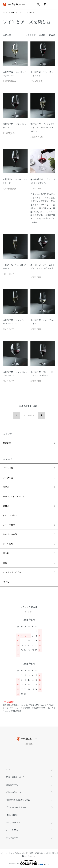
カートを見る (12, 830)
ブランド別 (8, 468)
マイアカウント (13, 822)
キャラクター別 (10, 534)
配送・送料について (15, 777)
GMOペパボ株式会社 (47, 853)
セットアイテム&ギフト (14, 496)
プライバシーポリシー (16, 807)
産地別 (6, 553)
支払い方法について (15, 792)
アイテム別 (8, 478)
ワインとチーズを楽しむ (26, 12)
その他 (6, 582)
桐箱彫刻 (7, 443)
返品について (12, 785)
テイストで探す (10, 515)
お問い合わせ (12, 837)
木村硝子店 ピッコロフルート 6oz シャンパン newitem (43, 127)
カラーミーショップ (8, 853)
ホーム (5, 12)
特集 (13, 12)
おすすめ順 (30, 35)
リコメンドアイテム (12, 572)
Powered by (29, 862)
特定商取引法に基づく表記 (18, 800)
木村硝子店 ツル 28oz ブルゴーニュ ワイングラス (42, 268)
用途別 (6, 487)
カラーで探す (9, 525)
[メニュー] (54, 4)
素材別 (6, 506)
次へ (42, 415)
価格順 (42, 35)
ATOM (15, 815)
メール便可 (8, 544)
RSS (8, 815)
